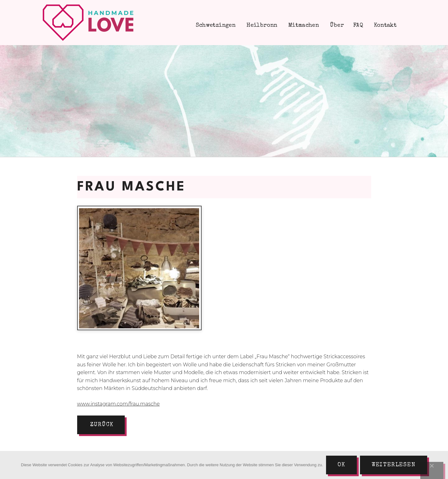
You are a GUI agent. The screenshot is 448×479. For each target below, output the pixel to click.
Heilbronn (261, 26)
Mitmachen (303, 26)
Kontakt (385, 26)
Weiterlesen (394, 465)
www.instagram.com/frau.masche (119, 404)
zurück (102, 425)
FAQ (358, 26)
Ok (341, 465)
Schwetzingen (215, 26)
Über (336, 26)
